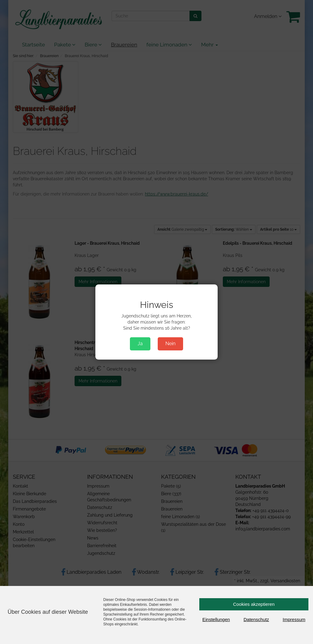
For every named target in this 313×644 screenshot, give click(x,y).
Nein (170, 344)
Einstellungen (216, 619)
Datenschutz (256, 619)
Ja (140, 344)
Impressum (294, 619)
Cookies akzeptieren (254, 604)
